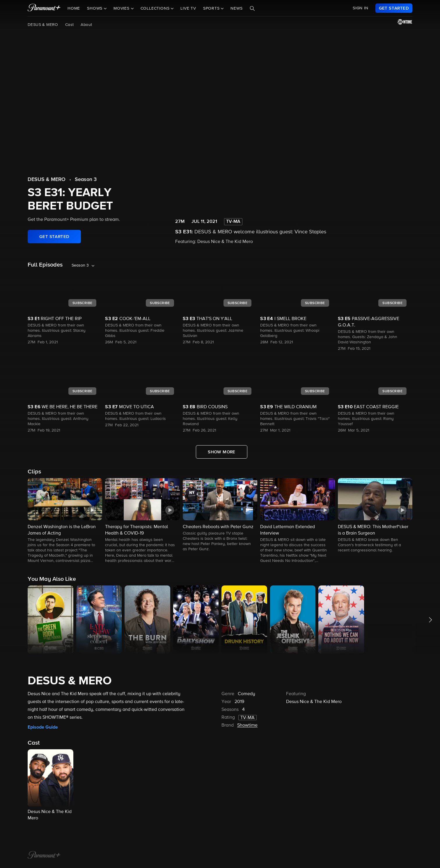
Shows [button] (95, 8)
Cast (70, 25)
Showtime (247, 725)
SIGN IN (361, 8)
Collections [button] (156, 8)
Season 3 (86, 180)
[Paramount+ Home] (44, 855)
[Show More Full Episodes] (222, 452)
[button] (65, 521)
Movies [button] (122, 8)
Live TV (188, 8)
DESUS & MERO (43, 25)
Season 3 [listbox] (80, 265)
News (236, 8)
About (86, 25)
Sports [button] (212, 8)
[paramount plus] (44, 8)
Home (74, 8)
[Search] (252, 8)
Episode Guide (43, 727)
